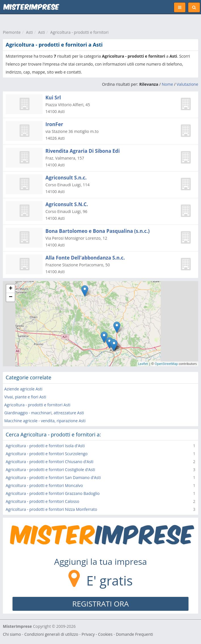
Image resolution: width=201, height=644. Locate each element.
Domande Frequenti (134, 634)
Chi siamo (12, 634)
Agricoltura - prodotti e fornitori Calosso (42, 501)
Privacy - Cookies (97, 634)
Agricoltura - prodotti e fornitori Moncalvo (44, 485)
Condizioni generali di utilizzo (51, 634)
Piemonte (12, 32)
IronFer (54, 124)
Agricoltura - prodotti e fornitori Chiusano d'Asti (50, 462)
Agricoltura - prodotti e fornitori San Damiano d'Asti (53, 477)
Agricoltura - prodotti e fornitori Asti (37, 405)
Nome (167, 84)
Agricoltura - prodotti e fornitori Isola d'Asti (45, 446)
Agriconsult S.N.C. (67, 204)
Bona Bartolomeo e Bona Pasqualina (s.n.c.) (98, 231)
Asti (29, 32)
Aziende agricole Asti (23, 389)
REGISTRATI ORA (101, 604)
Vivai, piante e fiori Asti (25, 397)
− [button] (11, 297)
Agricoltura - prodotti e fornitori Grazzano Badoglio (53, 493)
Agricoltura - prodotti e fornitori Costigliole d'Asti (50, 470)
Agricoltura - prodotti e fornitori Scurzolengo (47, 454)
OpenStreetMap (166, 364)
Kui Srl (53, 98)
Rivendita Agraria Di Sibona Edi (83, 151)
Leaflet (143, 364)
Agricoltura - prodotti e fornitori (79, 32)
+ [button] (11, 289)
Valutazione (187, 84)
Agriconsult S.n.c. (66, 178)
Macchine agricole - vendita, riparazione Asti (45, 421)
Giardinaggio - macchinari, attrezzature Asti (44, 413)
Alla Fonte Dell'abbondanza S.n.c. (85, 258)
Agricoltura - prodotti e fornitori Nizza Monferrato (51, 509)
